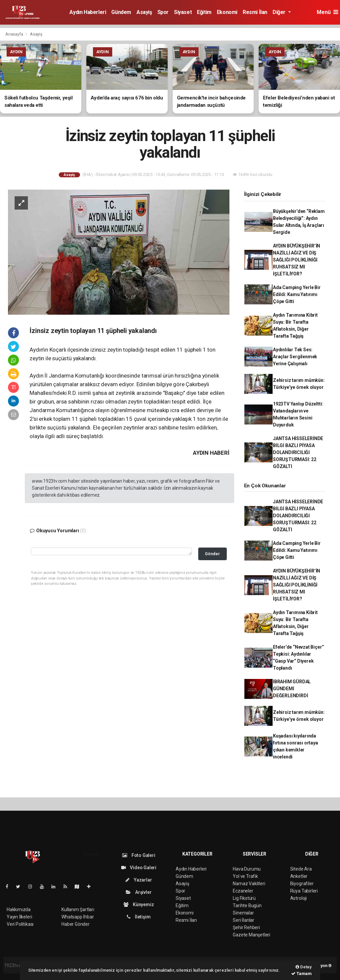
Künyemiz (139, 904)
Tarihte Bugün (247, 905)
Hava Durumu (247, 869)
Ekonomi (227, 12)
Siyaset (183, 12)
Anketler (299, 876)
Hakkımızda (19, 909)
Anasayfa (15, 34)
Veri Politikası (20, 924)
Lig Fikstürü (244, 898)
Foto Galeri (139, 855)
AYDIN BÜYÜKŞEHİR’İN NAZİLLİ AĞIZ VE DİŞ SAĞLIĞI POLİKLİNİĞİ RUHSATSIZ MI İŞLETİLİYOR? (297, 260)
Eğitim (204, 12)
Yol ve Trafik (245, 876)
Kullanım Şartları (78, 909)
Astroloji (298, 898)
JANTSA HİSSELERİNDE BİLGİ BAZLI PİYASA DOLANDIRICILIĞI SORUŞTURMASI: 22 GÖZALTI (298, 452)
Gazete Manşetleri (252, 935)
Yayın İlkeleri (19, 917)
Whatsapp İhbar (78, 917)
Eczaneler (243, 891)
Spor (163, 12)
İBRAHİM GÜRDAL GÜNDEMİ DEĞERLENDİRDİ (292, 689)
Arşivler (139, 892)
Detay (304, 967)
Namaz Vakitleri (249, 884)
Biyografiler (302, 884)
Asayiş (144, 12)
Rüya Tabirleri (304, 891)
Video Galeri (139, 868)
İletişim (139, 917)
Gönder (212, 554)
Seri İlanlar (244, 920)
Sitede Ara (301, 869)
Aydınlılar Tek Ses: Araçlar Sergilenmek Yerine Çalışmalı (295, 357)
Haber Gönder (76, 924)
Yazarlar (139, 880)
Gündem (121, 12)
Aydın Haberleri (88, 12)
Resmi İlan (255, 12)
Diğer (280, 12)
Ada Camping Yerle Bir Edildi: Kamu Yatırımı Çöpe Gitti (297, 294)
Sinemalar (243, 913)
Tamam (301, 974)
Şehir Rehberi (246, 927)
